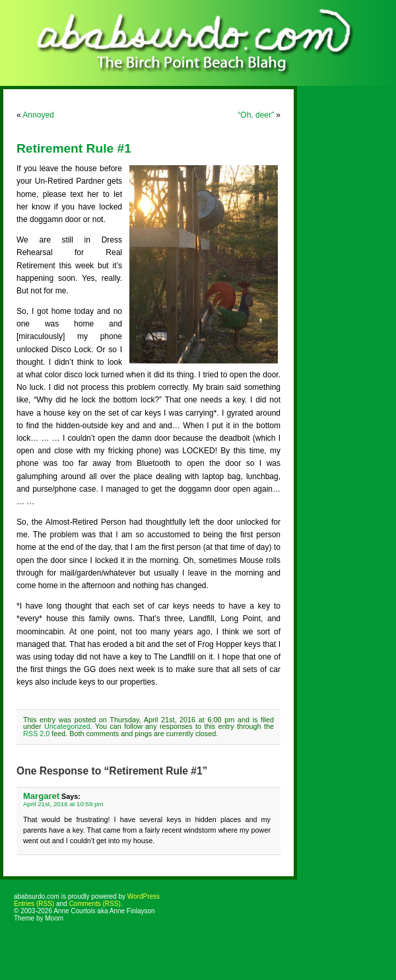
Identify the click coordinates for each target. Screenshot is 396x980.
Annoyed (38, 115)
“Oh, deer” (256, 115)
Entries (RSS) (34, 904)
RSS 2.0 (36, 734)
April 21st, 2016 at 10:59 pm (63, 804)
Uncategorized (67, 726)
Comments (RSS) (94, 904)
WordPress (144, 896)
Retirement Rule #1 (74, 148)
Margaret (41, 796)
